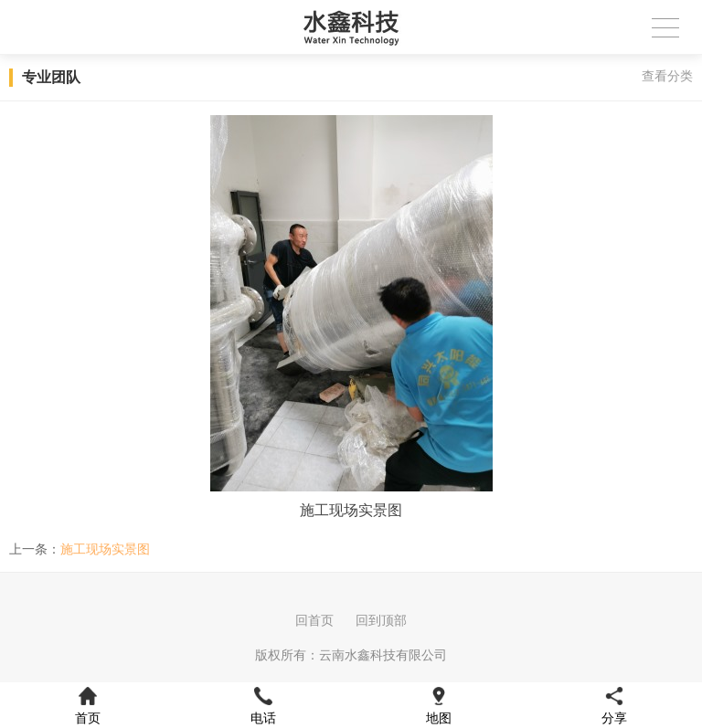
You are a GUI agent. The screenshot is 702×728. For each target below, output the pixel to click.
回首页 (314, 620)
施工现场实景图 (105, 549)
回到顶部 (381, 620)
